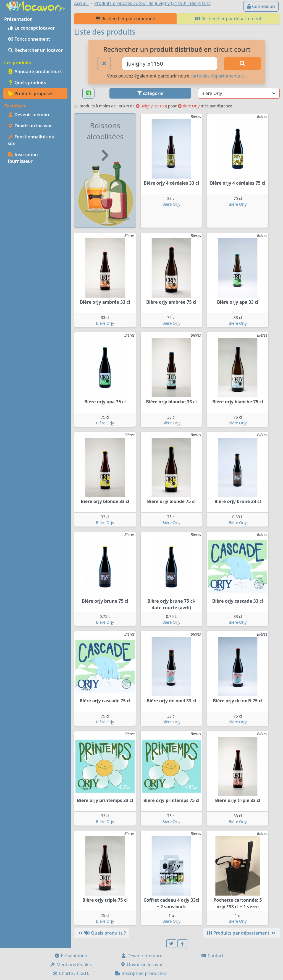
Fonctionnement (29, 39)
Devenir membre (29, 115)
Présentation (71, 956)
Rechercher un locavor (35, 50)
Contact (212, 956)
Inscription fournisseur (23, 158)
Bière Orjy (189, 106)
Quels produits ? (102, 933)
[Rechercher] (242, 64)
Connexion (261, 6)
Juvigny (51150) (151, 106)
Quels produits (27, 82)
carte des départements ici (218, 76)
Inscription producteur (141, 973)
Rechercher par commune (125, 19)
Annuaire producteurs (35, 71)
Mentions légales (71, 964)
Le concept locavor (31, 28)
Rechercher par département (228, 19)
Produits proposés (31, 94)
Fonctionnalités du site (31, 140)
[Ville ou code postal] (170, 64)
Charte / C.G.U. (71, 973)
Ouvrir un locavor (30, 126)
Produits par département (241, 933)
